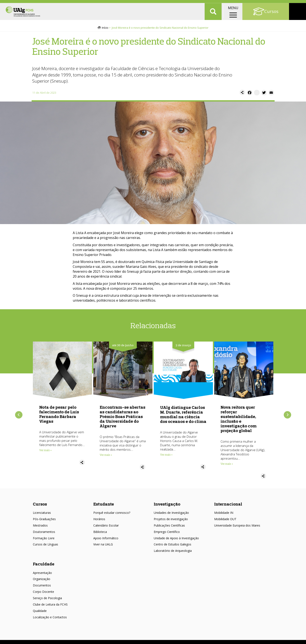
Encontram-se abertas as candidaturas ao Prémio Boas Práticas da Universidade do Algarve (122, 418)
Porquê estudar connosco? (112, 514)
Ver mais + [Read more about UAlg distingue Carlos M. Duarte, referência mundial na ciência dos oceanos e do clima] (166, 456)
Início (105, 29)
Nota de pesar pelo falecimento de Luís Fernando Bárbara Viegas (59, 416)
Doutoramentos (44, 533)
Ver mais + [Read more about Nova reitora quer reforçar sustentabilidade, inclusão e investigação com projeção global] (227, 465)
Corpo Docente (43, 593)
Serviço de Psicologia (47, 600)
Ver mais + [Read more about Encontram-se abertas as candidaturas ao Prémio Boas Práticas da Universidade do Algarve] (106, 456)
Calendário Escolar (106, 527)
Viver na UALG (103, 546)
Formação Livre (44, 540)
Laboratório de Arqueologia (173, 552)
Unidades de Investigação (171, 514)
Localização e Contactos (50, 619)
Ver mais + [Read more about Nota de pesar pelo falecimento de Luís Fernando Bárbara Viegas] (45, 452)
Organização (42, 581)
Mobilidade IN (224, 514)
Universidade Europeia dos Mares (237, 527)
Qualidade (40, 612)
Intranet (297, 4)
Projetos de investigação (171, 520)
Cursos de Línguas (45, 546)
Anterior (19, 416)
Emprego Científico (167, 533)
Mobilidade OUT (225, 520)
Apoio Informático (106, 540)
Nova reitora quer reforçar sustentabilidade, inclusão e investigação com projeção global (239, 420)
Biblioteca (100, 533)
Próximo (287, 416)
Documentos (42, 587)
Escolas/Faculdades (47, 4)
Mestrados (40, 527)
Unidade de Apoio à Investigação (176, 540)
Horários (99, 520)
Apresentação (42, 574)
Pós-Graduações (44, 520)
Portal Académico (272, 4)
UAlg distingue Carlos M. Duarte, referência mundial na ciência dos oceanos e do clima (183, 416)
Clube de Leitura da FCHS (50, 606)
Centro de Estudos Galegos (173, 546)
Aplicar (213, 17)
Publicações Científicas (169, 527)
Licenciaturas (42, 514)
